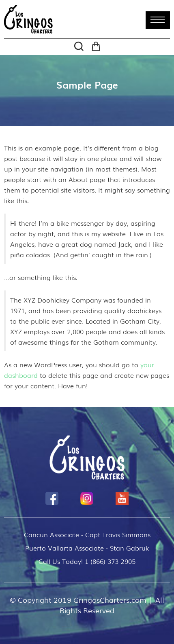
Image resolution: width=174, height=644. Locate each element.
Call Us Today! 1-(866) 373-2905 (87, 561)
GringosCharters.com (110, 600)
